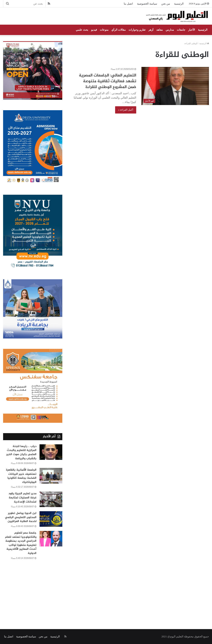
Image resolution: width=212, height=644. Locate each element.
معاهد (160, 30)
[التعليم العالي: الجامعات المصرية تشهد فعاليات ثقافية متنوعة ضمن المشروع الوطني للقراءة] (175, 86)
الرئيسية (179, 4)
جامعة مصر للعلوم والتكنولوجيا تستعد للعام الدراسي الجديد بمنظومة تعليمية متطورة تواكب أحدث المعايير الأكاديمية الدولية (21, 543)
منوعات (104, 30)
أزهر (151, 30)
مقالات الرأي (119, 30)
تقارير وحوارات (137, 30)
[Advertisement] (106, 590)
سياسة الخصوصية (147, 4)
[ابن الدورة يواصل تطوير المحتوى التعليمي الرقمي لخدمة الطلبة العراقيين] (51, 519)
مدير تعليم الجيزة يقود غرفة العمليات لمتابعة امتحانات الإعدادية (22, 498)
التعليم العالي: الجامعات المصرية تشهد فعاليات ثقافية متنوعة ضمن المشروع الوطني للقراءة (108, 81)
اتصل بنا (128, 4)
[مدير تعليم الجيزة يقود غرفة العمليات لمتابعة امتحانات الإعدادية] (51, 499)
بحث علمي (82, 30)
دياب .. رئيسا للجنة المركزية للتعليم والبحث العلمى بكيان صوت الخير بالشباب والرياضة (21, 452)
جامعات (181, 30)
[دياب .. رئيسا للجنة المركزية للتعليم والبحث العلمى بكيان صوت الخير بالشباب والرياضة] (51, 452)
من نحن (166, 4)
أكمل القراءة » (126, 110)
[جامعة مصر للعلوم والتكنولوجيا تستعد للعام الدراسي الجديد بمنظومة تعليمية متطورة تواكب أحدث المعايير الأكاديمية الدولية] (51, 539)
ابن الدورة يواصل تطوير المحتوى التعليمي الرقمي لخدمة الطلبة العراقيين (21, 517)
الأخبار (192, 30)
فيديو (94, 30)
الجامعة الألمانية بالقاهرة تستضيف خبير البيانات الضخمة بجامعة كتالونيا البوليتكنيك (21, 476)
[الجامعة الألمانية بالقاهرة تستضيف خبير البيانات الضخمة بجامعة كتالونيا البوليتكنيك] (51, 476)
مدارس (170, 30)
